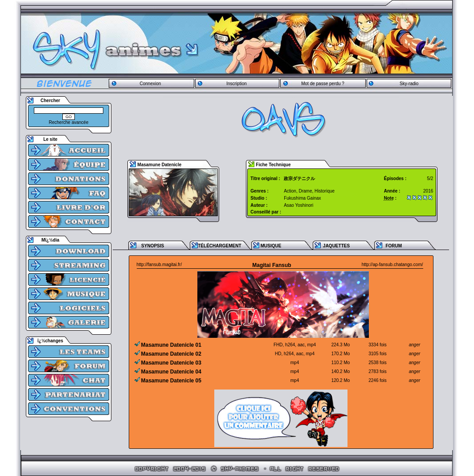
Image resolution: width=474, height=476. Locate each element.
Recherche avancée (69, 122)
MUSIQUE (271, 246)
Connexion (150, 84)
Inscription (237, 84)
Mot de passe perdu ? (323, 84)
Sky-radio (409, 84)
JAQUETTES (336, 246)
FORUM (394, 246)
